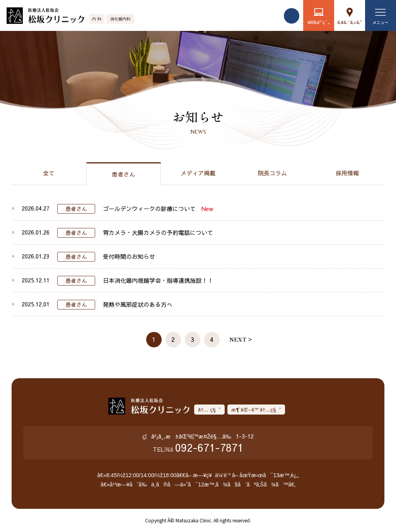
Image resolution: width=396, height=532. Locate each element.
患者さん (123, 174)
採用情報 (347, 173)
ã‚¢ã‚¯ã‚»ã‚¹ (350, 22)
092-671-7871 (209, 447)
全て (49, 173)
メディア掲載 (198, 173)
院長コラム (272, 173)
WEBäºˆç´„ (319, 22)
